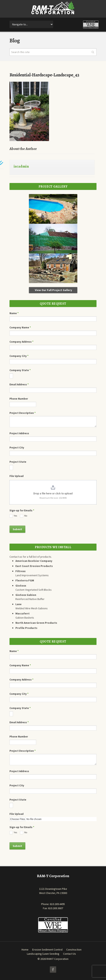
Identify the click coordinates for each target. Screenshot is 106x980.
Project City (17, 448)
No (24, 516)
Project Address (19, 433)
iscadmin (21, 166)
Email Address (19, 384)
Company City (19, 356)
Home (25, 950)
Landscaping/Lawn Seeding (43, 954)
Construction (74, 950)
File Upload (17, 476)
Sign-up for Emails (22, 510)
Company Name (20, 327)
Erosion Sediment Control (47, 950)
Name (14, 313)
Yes (13, 516)
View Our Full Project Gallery (53, 290)
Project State (18, 462)
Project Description (23, 413)
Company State (20, 370)
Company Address (21, 342)
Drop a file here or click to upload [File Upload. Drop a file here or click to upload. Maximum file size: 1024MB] (53, 493)
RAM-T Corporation (57, 959)
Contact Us (70, 954)
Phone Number (19, 399)
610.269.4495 (57, 904)
